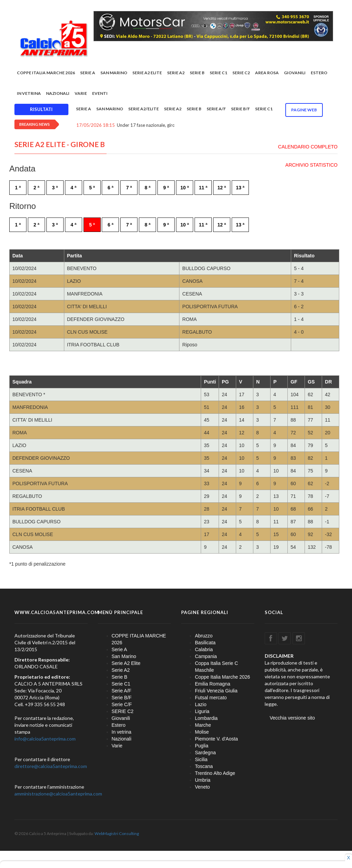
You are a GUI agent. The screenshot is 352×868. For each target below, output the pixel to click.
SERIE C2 (241, 73)
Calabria (204, 649)
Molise (202, 732)
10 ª (185, 188)
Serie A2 (176, 73)
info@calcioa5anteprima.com (45, 739)
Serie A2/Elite (144, 109)
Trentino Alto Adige (215, 773)
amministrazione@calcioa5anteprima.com (58, 794)
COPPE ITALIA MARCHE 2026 (46, 73)
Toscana (204, 766)
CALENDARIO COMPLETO (308, 147)
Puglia (202, 746)
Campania (206, 656)
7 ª (129, 188)
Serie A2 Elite (147, 73)
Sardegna (205, 753)
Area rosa (267, 73)
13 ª (240, 188)
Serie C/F (122, 704)
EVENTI (100, 93)
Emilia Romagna (213, 684)
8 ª (148, 188)
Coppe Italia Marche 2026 (222, 677)
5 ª (92, 188)
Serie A (88, 73)
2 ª (36, 188)
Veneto (202, 787)
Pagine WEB (304, 110)
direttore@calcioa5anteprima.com (51, 766)
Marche (203, 725)
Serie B (197, 73)
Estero (319, 73)
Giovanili (295, 73)
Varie (81, 93)
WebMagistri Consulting (117, 833)
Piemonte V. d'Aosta (216, 739)
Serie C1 (218, 73)
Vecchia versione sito (293, 718)
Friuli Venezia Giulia (216, 691)
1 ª (18, 188)
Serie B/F (240, 109)
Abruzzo (204, 636)
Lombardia (206, 718)
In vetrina (29, 93)
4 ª (73, 188)
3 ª (55, 188)
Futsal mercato (211, 698)
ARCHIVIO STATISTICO (311, 165)
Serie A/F (216, 109)
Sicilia (201, 759)
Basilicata (205, 643)
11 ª (203, 188)
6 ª (111, 188)
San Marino (114, 73)
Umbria (203, 780)
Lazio (201, 704)
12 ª (222, 188)
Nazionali (58, 93)
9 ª (166, 188)
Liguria (202, 711)
